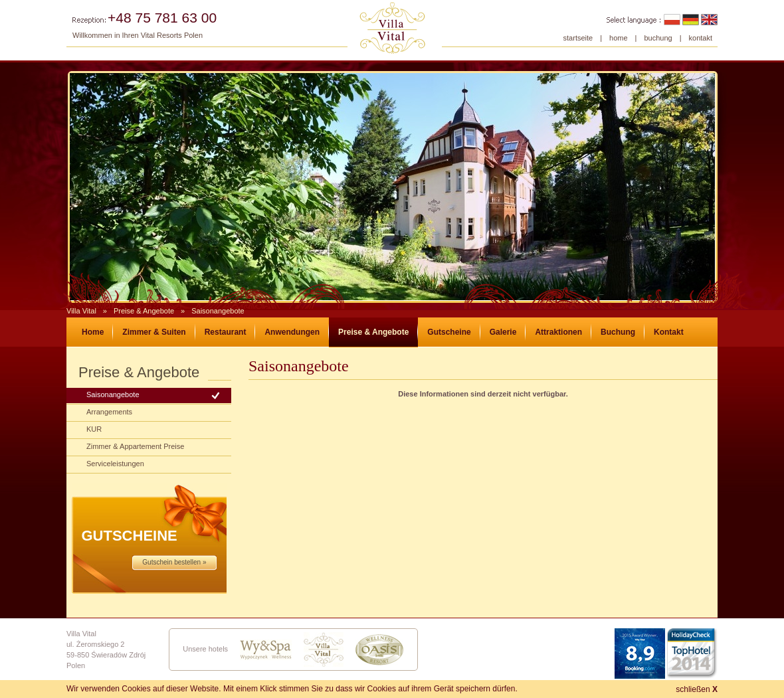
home (619, 38)
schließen (697, 689)
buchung (658, 38)
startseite (578, 38)
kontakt (701, 38)
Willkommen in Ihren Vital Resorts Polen (138, 35)
